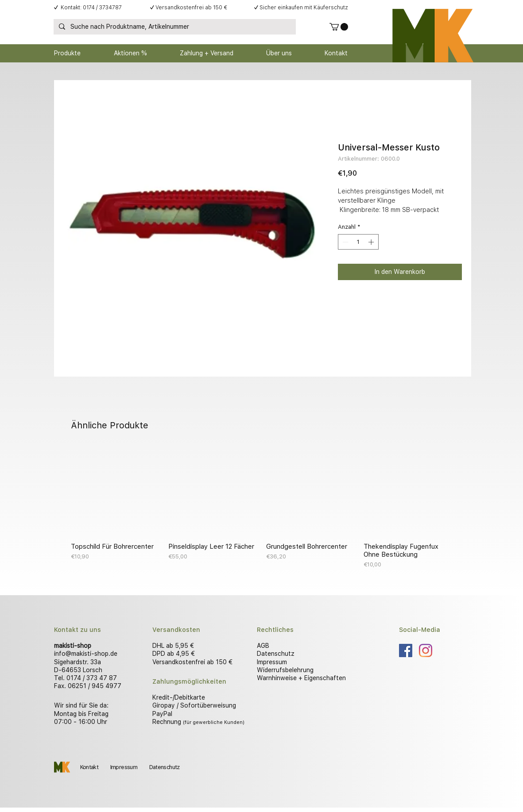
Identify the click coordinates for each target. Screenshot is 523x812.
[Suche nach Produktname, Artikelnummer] (174, 27)
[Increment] (372, 242)
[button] (339, 27)
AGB (263, 646)
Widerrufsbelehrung (285, 670)
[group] (262, 508)
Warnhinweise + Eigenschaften (301, 678)
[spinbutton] (358, 242)
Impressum (272, 662)
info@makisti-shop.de (86, 654)
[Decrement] (345, 242)
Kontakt (89, 767)
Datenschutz (276, 654)
